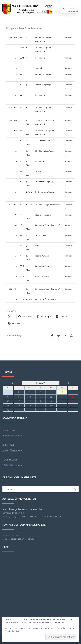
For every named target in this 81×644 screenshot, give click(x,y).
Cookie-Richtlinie (12, 631)
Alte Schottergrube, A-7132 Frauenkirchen (23, 509)
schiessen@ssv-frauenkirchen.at (18, 539)
